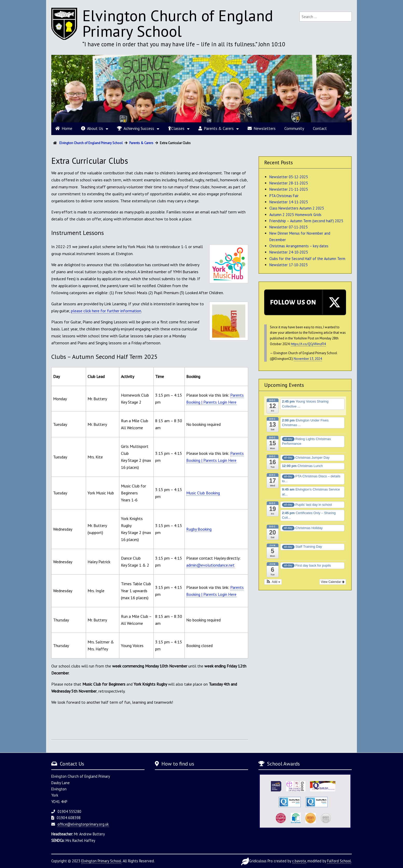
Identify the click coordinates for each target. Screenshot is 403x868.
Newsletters (262, 128)
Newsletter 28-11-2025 (289, 183)
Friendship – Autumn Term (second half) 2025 (306, 221)
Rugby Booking (199, 529)
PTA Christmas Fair (284, 196)
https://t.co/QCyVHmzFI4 (308, 344)
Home (64, 128)
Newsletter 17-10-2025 (289, 265)
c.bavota (299, 861)
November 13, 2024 (308, 359)
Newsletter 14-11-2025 (289, 202)
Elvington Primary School (101, 861)
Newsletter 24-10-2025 (289, 252)
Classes (176, 128)
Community (294, 128)
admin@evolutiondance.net (210, 565)
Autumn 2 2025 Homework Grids (295, 215)
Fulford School (339, 861)
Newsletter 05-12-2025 (289, 177)
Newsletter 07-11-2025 (289, 227)
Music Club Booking (203, 493)
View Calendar (333, 582)
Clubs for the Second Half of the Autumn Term (307, 259)
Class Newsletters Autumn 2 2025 (297, 208)
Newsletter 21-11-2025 (289, 189)
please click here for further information (106, 311)
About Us (92, 128)
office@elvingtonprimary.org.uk (83, 824)
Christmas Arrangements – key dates (299, 246)
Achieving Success (136, 128)
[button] (273, 582)
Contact (320, 128)
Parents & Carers (216, 128)
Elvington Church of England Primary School (178, 23)
